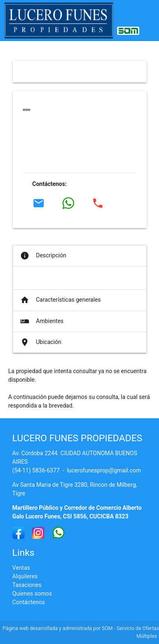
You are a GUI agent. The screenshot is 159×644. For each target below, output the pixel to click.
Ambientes (41, 321)
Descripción (43, 256)
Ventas (21, 568)
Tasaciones (27, 585)
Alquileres (25, 576)
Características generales (60, 300)
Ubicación (40, 342)
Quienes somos (32, 594)
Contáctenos (29, 602)
